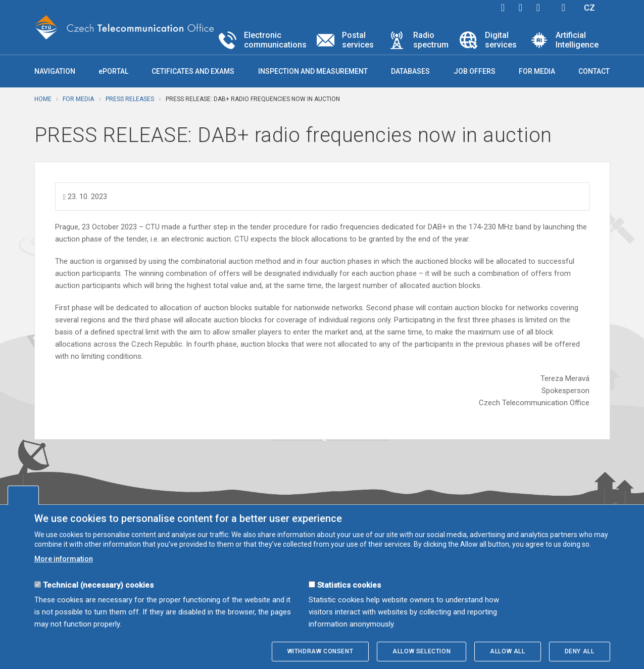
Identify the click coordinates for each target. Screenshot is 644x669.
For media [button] (537, 71)
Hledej (564, 8)
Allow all (507, 651)
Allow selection (422, 651)
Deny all (580, 651)
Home (43, 99)
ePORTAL (113, 71)
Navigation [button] (55, 71)
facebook (503, 8)
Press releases (130, 99)
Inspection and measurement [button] (313, 71)
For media (78, 99)
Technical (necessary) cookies (98, 585)
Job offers (475, 71)
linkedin (538, 8)
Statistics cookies (349, 585)
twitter (521, 8)
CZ (589, 8)
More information (64, 559)
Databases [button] (410, 71)
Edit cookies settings (23, 495)
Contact (594, 71)
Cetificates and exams (193, 71)
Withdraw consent (320, 651)
